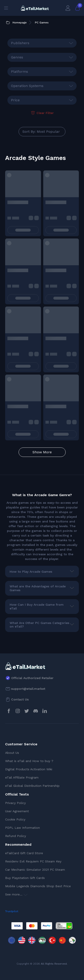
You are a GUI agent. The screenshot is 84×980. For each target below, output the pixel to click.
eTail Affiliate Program (22, 777)
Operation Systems (27, 86)
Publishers (20, 43)
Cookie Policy (15, 819)
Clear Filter (42, 113)
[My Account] (68, 8)
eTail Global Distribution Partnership (32, 786)
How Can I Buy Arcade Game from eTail (37, 606)
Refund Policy (16, 836)
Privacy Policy (15, 803)
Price (15, 100)
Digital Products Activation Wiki (29, 769)
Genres (17, 57)
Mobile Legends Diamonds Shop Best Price (38, 886)
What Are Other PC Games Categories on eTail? (39, 625)
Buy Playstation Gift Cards (25, 878)
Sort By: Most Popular (41, 132)
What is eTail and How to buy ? (29, 761)
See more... (16, 894)
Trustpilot (12, 911)
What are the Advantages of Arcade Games (38, 588)
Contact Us (20, 699)
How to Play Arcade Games (31, 572)
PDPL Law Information (23, 828)
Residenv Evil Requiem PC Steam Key (33, 861)
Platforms (19, 71)
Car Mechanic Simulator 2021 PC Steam (35, 870)
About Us (12, 753)
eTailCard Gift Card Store (24, 853)
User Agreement (17, 811)
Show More (42, 452)
